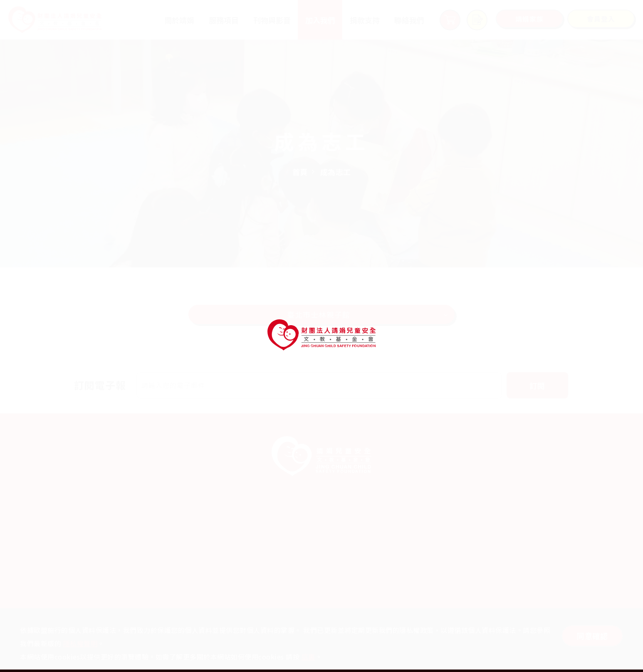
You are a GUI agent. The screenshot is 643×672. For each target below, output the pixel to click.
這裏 (308, 657)
